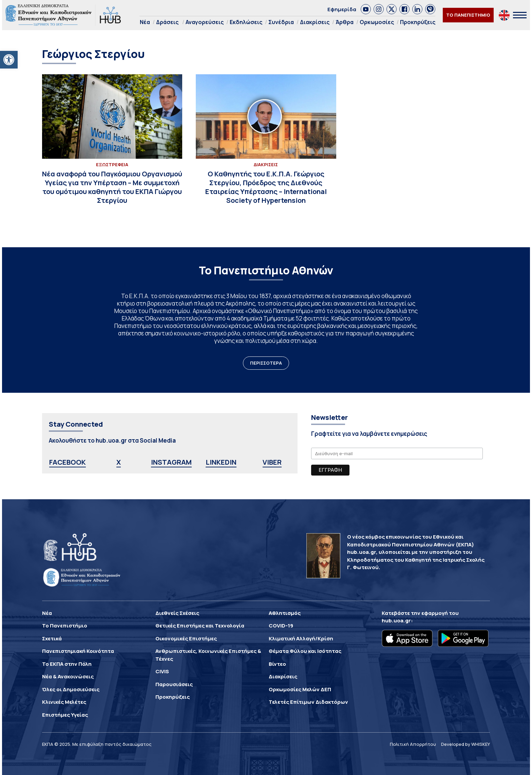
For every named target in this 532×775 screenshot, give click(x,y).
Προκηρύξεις (418, 22)
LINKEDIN (221, 462)
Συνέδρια (281, 22)
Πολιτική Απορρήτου (413, 744)
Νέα (145, 22)
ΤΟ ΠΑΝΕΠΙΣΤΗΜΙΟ (468, 15)
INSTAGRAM (171, 462)
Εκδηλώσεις (246, 22)
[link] (366, 9)
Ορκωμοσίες (377, 22)
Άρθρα (345, 22)
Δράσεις (167, 22)
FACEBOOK (68, 462)
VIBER (272, 462)
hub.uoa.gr (396, 621)
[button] (9, 60)
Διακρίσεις (315, 22)
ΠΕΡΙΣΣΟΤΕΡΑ (266, 363)
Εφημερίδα (342, 9)
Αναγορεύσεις (205, 22)
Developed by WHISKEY (465, 744)
